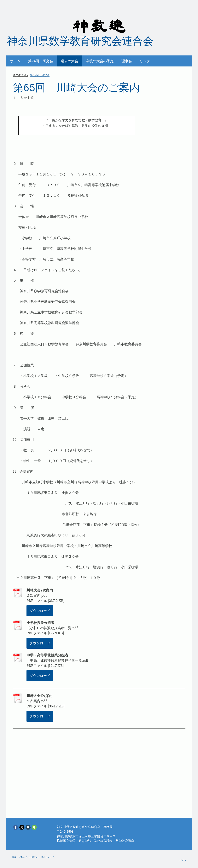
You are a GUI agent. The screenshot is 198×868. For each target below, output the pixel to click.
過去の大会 (69, 61)
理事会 (127, 61)
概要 (14, 857)
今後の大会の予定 (100, 61)
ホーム (15, 61)
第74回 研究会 (41, 61)
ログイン (182, 860)
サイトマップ (47, 857)
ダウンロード (40, 611)
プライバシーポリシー (29, 857)
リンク (145, 61)
